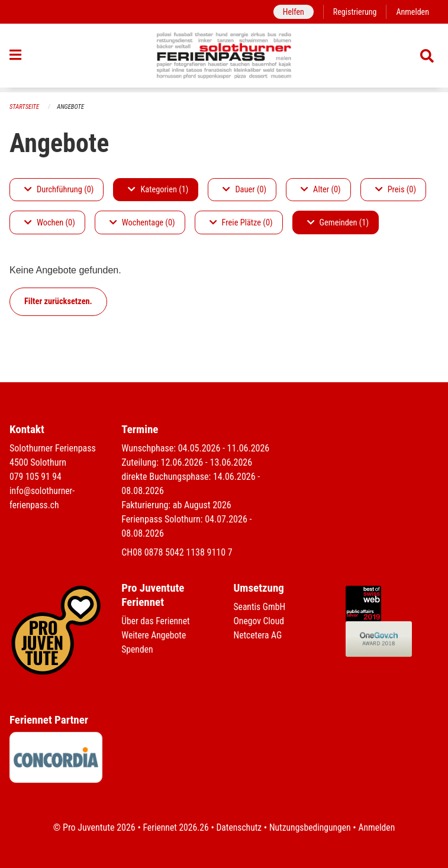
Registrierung (354, 12)
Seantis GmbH (260, 607)
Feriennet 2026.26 (173, 827)
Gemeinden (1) (338, 223)
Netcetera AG (259, 636)
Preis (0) (396, 190)
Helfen (291, 12)
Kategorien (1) (158, 190)
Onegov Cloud (260, 622)
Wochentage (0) (142, 223)
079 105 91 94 (36, 477)
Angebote (72, 107)
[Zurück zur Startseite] (224, 58)
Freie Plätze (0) (241, 223)
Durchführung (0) (59, 190)
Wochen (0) (50, 223)
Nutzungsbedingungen (311, 827)
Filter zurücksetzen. (58, 301)
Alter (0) (321, 190)
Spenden (138, 650)
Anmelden (412, 12)
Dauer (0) (244, 190)
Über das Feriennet (156, 622)
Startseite (25, 107)
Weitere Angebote (154, 636)
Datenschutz (238, 827)
